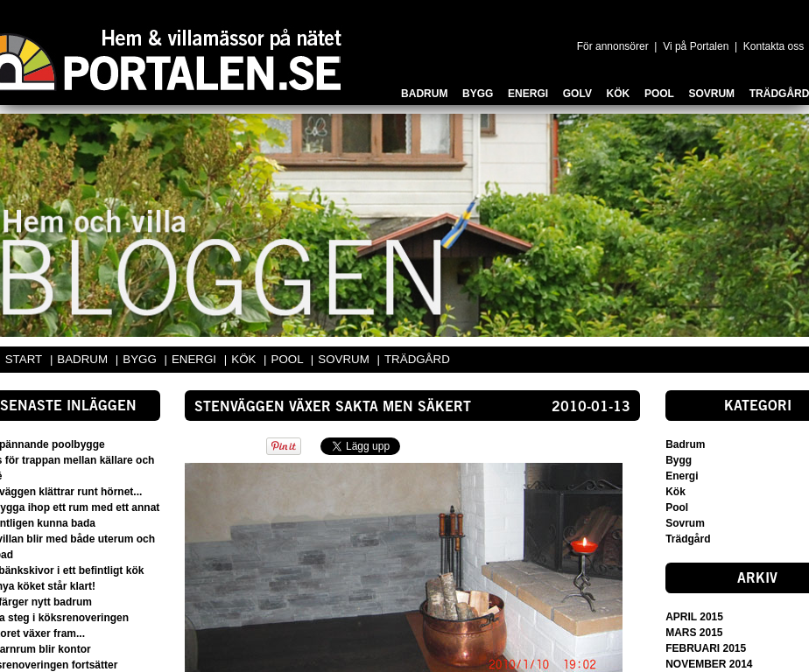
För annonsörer (613, 46)
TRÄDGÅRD (417, 359)
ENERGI (196, 359)
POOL (289, 359)
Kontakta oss (774, 46)
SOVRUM (345, 359)
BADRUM (84, 359)
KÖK (245, 359)
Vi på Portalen (696, 46)
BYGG (141, 359)
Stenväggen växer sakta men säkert (333, 408)
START (24, 359)
